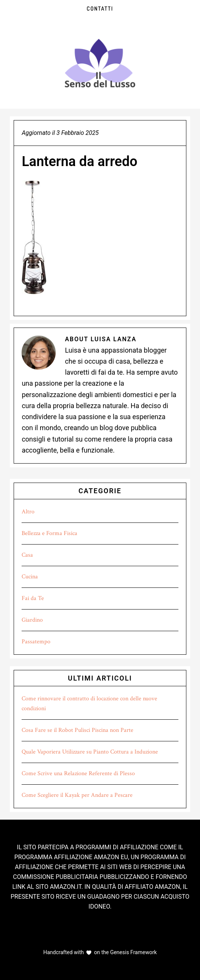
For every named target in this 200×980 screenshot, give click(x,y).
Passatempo (36, 642)
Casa (27, 555)
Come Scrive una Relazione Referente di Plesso (78, 773)
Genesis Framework (133, 952)
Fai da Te (33, 598)
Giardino (32, 620)
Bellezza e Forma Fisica (49, 533)
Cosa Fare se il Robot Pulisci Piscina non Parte (77, 730)
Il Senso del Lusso (100, 63)
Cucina (30, 577)
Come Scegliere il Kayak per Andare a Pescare (77, 795)
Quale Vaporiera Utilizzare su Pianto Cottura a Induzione (90, 752)
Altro (28, 512)
